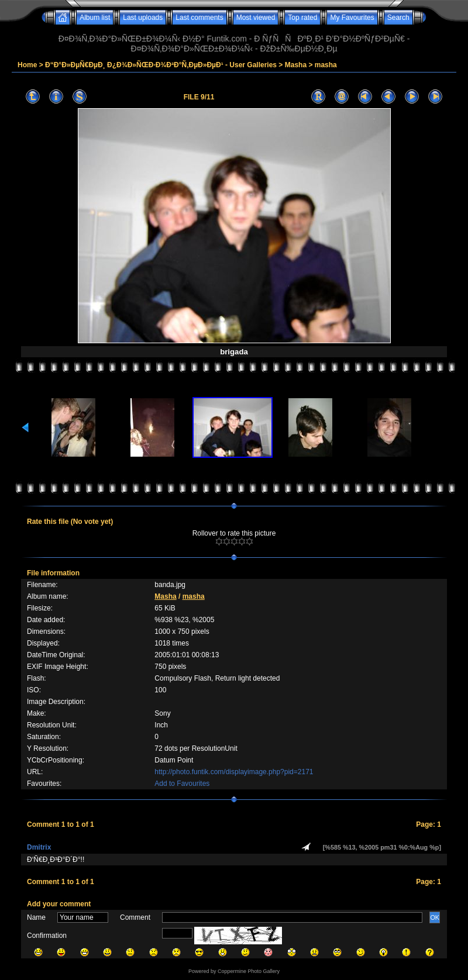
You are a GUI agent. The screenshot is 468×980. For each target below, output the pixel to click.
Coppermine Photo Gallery (249, 971)
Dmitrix (39, 847)
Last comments (199, 18)
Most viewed (256, 18)
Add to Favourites (182, 784)
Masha (296, 65)
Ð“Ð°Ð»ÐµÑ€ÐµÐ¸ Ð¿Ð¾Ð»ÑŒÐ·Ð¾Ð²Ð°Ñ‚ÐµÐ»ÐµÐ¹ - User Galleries (161, 65)
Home (27, 65)
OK (435, 917)
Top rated (302, 18)
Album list (95, 18)
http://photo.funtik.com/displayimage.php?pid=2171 (234, 772)
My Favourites (352, 18)
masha (326, 65)
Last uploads (143, 18)
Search (398, 18)
